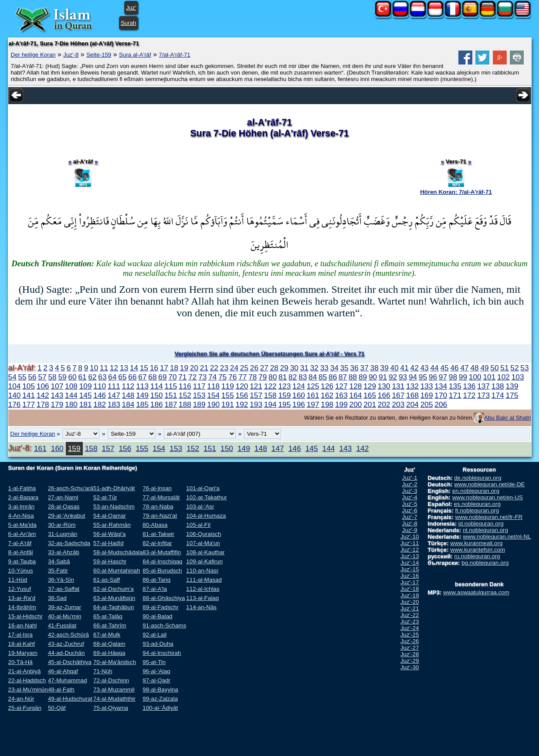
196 (299, 404)
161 (313, 395)
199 (341, 404)
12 (114, 368)
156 (242, 395)
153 (199, 395)
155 (228, 395)
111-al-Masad (204, 580)
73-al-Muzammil (114, 690)
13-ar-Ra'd (22, 598)
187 (171, 404)
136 (470, 386)
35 (344, 368)
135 (455, 386)
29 (284, 368)
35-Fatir (58, 571)
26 (254, 368)
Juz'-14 (410, 563)
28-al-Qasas (64, 507)
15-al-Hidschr (25, 616)
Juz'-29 (410, 661)
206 (441, 404)
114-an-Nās (201, 607)
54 (12, 377)
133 (427, 386)
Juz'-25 (410, 635)
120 (242, 386)
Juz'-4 (410, 497)
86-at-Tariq (156, 580)
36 (354, 368)
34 (334, 368)
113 (142, 386)
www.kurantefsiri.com (478, 550)
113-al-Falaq (202, 598)
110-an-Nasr (202, 571)
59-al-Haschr (110, 561)
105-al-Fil (198, 525)
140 (15, 395)
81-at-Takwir (158, 534)
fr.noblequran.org (477, 510)
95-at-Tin (154, 662)
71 (182, 377)
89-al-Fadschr (160, 607)
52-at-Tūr (105, 497)
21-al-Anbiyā (25, 671)
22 (214, 368)
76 (232, 377)
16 (154, 368)
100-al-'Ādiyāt (160, 708)
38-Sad (57, 598)
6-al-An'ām (22, 534)
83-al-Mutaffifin (162, 552)
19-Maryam (23, 653)
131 (398, 386)
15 (144, 368)
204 (412, 404)
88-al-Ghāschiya (164, 598)
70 (172, 377)
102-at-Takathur (206, 497)
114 (157, 386)
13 (124, 368)
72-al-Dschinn (111, 680)
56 (32, 377)
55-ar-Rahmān (112, 525)
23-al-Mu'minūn (28, 690)
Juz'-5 (410, 504)
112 (128, 386)
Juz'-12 (410, 550)
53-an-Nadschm (114, 507)
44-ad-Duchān (66, 653)
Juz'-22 (410, 615)
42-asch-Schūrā (68, 635)
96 (433, 377)
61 (82, 377)
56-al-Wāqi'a (109, 534)
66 (132, 377)
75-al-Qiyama (111, 708)
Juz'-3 (410, 491)
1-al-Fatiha (22, 488)
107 (57, 386)
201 (370, 404)
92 (393, 377)
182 (100, 404)
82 (293, 377)
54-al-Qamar (110, 516)
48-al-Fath (61, 690)
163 (341, 395)
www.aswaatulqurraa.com (476, 592)
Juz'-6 (410, 510)
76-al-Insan (157, 488)
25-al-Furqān (25, 708)
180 (71, 404)
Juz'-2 (410, 484)
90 (373, 377)
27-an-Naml (63, 497)
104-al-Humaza (206, 516)
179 (57, 404)
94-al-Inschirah (162, 653)
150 (157, 395)
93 (403, 377)
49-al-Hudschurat (70, 699)
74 (212, 377)
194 (270, 404)
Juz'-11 (410, 543)
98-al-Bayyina (160, 690)
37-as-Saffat (64, 589)
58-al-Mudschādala (118, 552)
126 (327, 386)
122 (270, 386)
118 (213, 386)
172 (470, 395)
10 (94, 368)
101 (489, 377)
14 (134, 368)
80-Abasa (155, 525)
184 (128, 404)
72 (192, 377)
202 (384, 404)
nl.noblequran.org (485, 530)
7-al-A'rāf (20, 543)
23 (224, 368)
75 (222, 377)
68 (152, 377)
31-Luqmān (63, 534)
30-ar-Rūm (62, 525)
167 (398, 395)
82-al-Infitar (157, 543)
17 (164, 368)
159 (284, 395)
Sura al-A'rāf (135, 55)
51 (504, 368)
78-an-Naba (158, 507)
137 (483, 386)
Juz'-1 (410, 478)
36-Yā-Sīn (61, 580)
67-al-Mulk (107, 635)
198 (327, 404)
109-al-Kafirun (204, 561)
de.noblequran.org (478, 478)
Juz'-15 (410, 569)
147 (114, 395)
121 (256, 386)
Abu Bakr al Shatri (507, 418)
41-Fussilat (62, 625)
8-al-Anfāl (21, 552)
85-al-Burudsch (162, 571)
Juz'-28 (410, 654)
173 (483, 395)
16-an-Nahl (23, 625)
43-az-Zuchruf (66, 644)
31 (304, 368)
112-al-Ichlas (203, 589)
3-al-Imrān (22, 507)
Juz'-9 (410, 530)
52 (514, 368)
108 (71, 386)
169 (427, 395)
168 (412, 395)
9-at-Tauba (22, 561)
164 (356, 395)
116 (185, 386)
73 (202, 377)
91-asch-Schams (164, 625)
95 (423, 377)
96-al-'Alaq (156, 671)
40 (395, 368)
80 (273, 377)
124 (299, 386)
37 (364, 368)
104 (15, 386)
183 (114, 404)
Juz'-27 (410, 648)
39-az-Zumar (64, 607)
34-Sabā (59, 561)
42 (415, 368)
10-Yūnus (21, 571)
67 (142, 377)
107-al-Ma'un (203, 543)
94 (413, 377)
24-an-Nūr (21, 699)
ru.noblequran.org (477, 556)
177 (29, 404)
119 (228, 386)
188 (185, 404)
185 (142, 404)
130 (384, 386)
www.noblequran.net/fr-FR (489, 517)
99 (463, 377)
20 (194, 368)
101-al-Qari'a (203, 488)
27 (264, 368)
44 (434, 368)
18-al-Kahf (22, 644)
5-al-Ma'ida (23, 525)
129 (370, 386)
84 (313, 377)
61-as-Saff (107, 580)
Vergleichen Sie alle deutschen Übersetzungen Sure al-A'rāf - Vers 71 (270, 354)
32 (314, 368)
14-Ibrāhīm (22, 607)
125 (313, 386)
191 (228, 404)
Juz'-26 (410, 641)
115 (171, 386)
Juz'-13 (410, 556)
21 (204, 368)
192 (242, 404)
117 (199, 386)
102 (503, 377)
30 (294, 368)
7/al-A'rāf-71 (175, 55)
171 (455, 395)
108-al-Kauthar (205, 552)
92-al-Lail (154, 635)
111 (114, 386)
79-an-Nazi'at (160, 516)
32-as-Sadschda (69, 543)
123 (284, 386)
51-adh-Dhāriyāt (114, 488)
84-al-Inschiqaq (162, 561)
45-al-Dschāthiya (70, 662)
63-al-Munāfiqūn (114, 598)
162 (327, 395)
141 (29, 395)
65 (122, 377)
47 (464, 368)
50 (494, 368)
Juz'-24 (410, 628)
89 (363, 377)
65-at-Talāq (108, 616)
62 (92, 377)
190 (213, 404)
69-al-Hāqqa (109, 653)
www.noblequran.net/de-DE (489, 484)
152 (185, 395)
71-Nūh (103, 671)
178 (43, 404)
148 (128, 395)
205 (427, 404)
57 (42, 377)
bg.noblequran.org (485, 563)
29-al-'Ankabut (67, 516)
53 (524, 368)
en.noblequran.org (476, 491)
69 (162, 377)
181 (86, 404)
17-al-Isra (20, 635)
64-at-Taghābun (114, 607)
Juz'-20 (410, 602)
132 (412, 386)
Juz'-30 (410, 667)
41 (405, 368)
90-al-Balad (157, 616)
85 (323, 377)
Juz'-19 (410, 595)
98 (453, 377)
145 (86, 395)
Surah (129, 23)
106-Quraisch (203, 534)
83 (303, 377)
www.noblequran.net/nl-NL (497, 537)
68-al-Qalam (109, 644)
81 (283, 377)
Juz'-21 (410, 609)
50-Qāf (57, 708)
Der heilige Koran (33, 55)
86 (333, 377)
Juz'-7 (410, 517)
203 (398, 404)
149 (142, 395)
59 (62, 377)
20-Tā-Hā (20, 662)
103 (518, 377)
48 (474, 368)
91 (383, 377)
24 (234, 368)
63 (102, 377)
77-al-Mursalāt (161, 497)
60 (72, 377)
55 (22, 377)
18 (174, 368)
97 (443, 377)
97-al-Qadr (156, 680)
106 (43, 386)
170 (441, 395)
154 (213, 395)
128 (356, 386)
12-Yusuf (20, 589)
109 (86, 386)
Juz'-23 (410, 622)
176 (15, 404)
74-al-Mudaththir (114, 699)
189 (199, 404)
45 (444, 368)
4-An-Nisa (21, 516)
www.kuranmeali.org (476, 543)
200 (356, 404)
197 (313, 404)
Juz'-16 (410, 576)
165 (370, 395)
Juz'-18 (410, 589)
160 (299, 395)
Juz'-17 (410, 582)
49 (484, 368)
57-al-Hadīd (108, 543)
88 (353, 377)
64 (112, 377)
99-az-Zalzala (160, 699)
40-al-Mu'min (65, 616)
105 (29, 386)
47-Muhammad (68, 680)
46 (454, 368)
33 (324, 368)
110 (100, 386)
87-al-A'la (155, 589)
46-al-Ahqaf (63, 671)
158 (270, 395)
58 (52, 377)
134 (441, 386)
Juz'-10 (410, 537)
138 (498, 386)
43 (424, 368)
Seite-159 (99, 55)
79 (263, 377)
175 (512, 395)
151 (171, 395)
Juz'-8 (71, 55)
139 (512, 386)
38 (375, 368)
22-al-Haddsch (27, 680)
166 (384, 395)
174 (498, 395)
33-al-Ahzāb (64, 552)
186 (157, 404)
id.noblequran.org (481, 524)
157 (256, 395)
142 (43, 395)
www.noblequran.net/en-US (488, 497)
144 (71, 395)
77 (242, 377)
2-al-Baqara (24, 497)
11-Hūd (18, 580)
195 (284, 404)
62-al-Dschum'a (114, 589)
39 (385, 368)
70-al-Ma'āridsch (115, 662)
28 (274, 368)
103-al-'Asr (200, 507)
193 (256, 404)
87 (343, 377)
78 (253, 377)
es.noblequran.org (477, 504)
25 (244, 368)
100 (475, 377)
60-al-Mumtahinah (117, 571)
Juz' (131, 8)
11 (104, 368)
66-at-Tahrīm (110, 625)
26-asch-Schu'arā (71, 488)
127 (341, 386)
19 (184, 368)
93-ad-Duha (158, 644)
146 (100, 395)
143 (57, 395)
